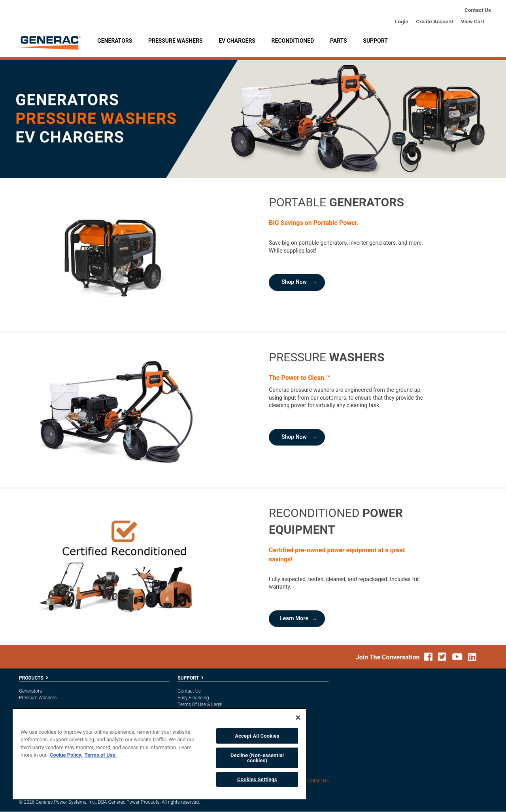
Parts (339, 41)
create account (434, 21)
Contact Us (478, 10)
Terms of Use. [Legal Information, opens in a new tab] (100, 755)
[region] (159, 754)
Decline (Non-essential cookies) (257, 758)
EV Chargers (237, 41)
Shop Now (294, 282)
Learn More (294, 619)
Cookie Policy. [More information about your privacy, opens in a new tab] (66, 755)
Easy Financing (193, 698)
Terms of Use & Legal (200, 704)
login (402, 21)
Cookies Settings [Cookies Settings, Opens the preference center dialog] (257, 779)
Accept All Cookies (257, 736)
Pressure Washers (175, 41)
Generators (115, 41)
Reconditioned (293, 41)
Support (375, 41)
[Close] (298, 718)
